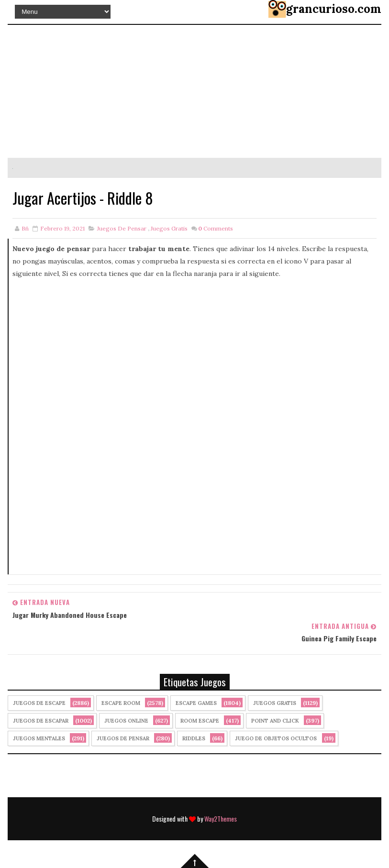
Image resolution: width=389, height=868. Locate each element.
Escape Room (121, 703)
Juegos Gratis (169, 228)
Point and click (275, 721)
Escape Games (196, 703)
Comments (216, 228)
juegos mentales (39, 738)
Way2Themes (221, 819)
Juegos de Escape (39, 703)
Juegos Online (126, 721)
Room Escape (200, 721)
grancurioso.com (334, 9)
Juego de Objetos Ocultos (276, 738)
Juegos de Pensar (122, 228)
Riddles (194, 738)
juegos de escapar (41, 721)
